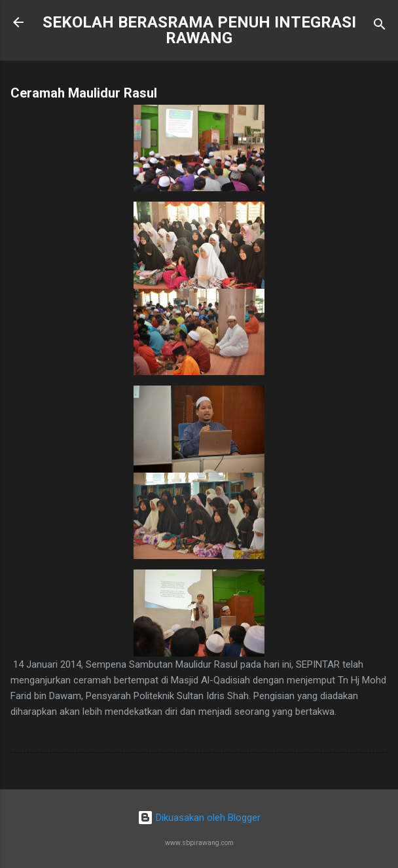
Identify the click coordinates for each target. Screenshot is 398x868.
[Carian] (380, 27)
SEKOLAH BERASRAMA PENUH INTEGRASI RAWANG (199, 30)
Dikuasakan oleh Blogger (199, 818)
